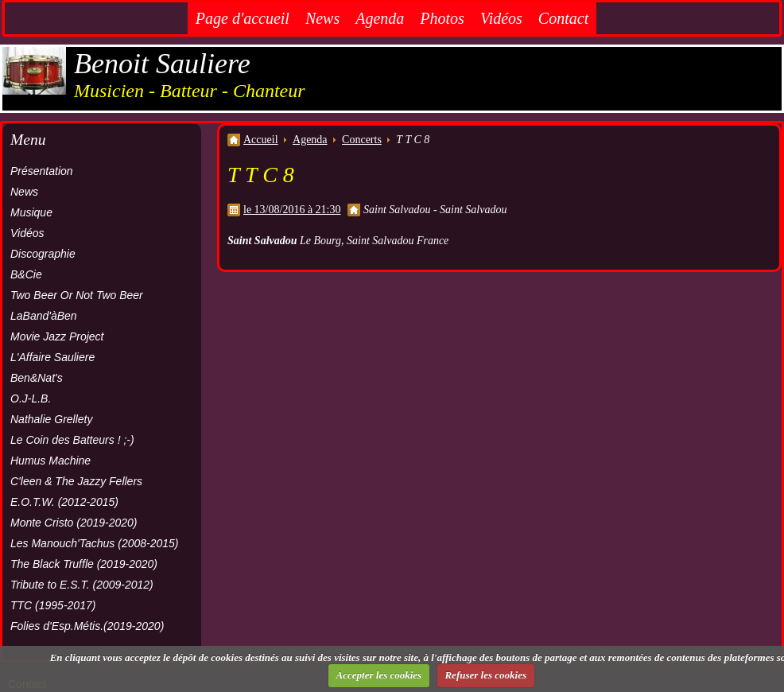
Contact (563, 18)
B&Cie (26, 274)
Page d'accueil (243, 18)
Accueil (261, 140)
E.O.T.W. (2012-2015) (64, 502)
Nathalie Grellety (52, 419)
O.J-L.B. (31, 398)
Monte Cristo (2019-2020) (74, 523)
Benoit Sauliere (162, 64)
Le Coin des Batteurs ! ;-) (72, 440)
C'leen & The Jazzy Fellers (76, 481)
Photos (442, 18)
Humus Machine (50, 461)
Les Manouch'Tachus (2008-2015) (95, 543)
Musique (31, 212)
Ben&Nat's (37, 378)
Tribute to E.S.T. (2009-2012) (82, 585)
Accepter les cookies (379, 675)
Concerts (362, 140)
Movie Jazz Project (57, 336)
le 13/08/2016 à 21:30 (292, 210)
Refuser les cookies (485, 675)
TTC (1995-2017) (53, 605)
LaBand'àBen (44, 316)
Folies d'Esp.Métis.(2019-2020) (87, 626)
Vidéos (501, 18)
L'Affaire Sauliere (52, 357)
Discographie (43, 254)
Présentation (42, 171)
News (322, 18)
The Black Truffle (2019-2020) (84, 564)
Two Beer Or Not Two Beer (77, 295)
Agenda (380, 18)
